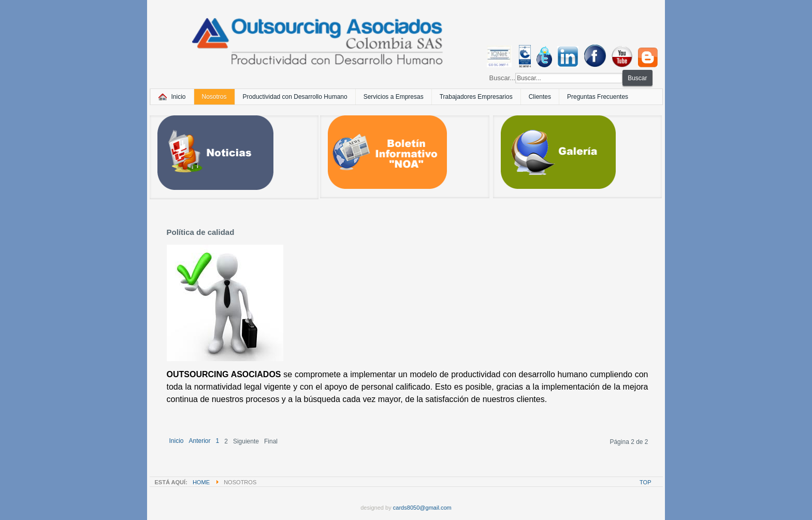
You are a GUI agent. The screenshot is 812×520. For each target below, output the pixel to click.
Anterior (200, 441)
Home (201, 482)
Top (645, 482)
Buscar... (503, 78)
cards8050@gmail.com (422, 508)
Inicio (177, 441)
